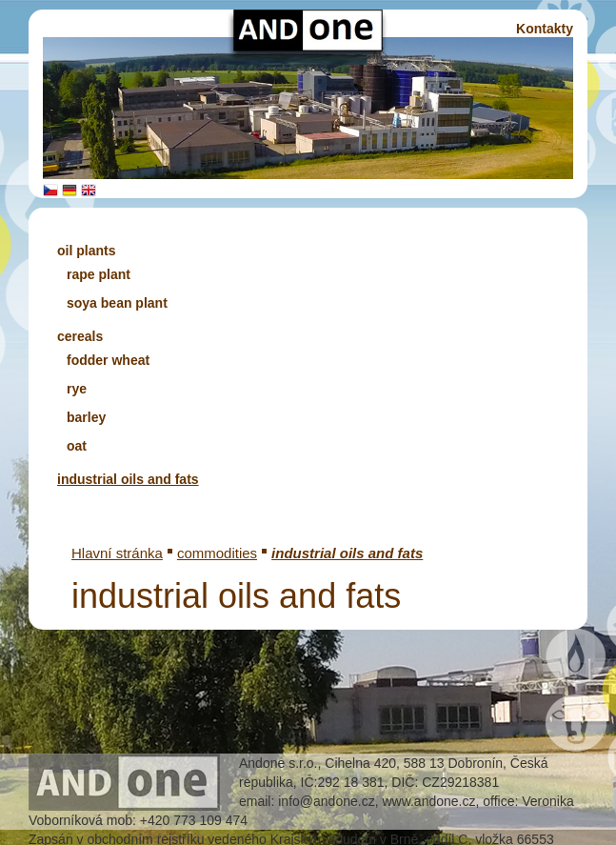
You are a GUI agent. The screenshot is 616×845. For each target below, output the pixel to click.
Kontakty (545, 29)
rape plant (99, 274)
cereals (80, 336)
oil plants (86, 251)
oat (77, 446)
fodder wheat (108, 360)
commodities (217, 553)
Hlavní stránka (117, 553)
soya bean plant (117, 303)
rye (77, 389)
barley (86, 417)
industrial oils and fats (128, 479)
